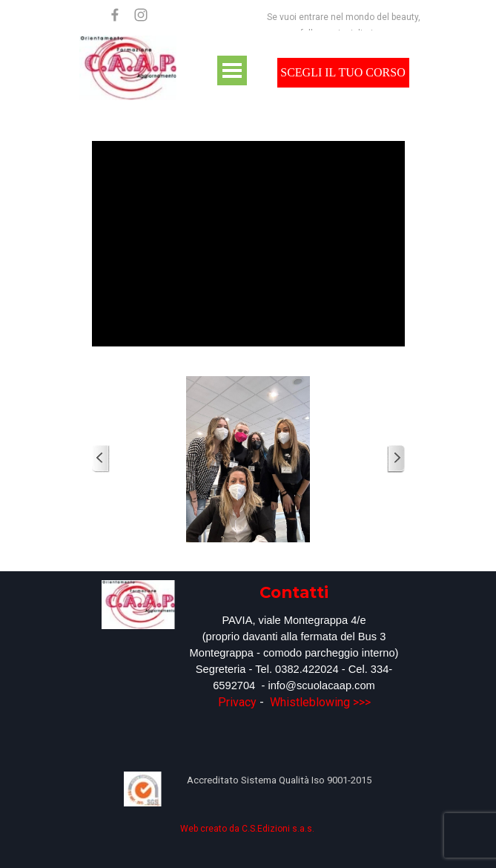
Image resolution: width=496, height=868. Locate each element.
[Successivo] (396, 459)
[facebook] (115, 15)
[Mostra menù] (232, 70)
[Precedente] (101, 459)
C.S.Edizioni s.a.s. (278, 829)
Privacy (237, 702)
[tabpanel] (294, 646)
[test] (343, 73)
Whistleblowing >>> (320, 702)
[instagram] (141, 15)
